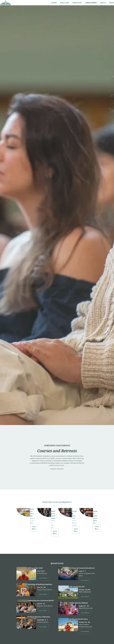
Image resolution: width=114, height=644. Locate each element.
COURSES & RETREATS (87, 4)
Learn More (34, 528)
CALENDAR (49, 4)
